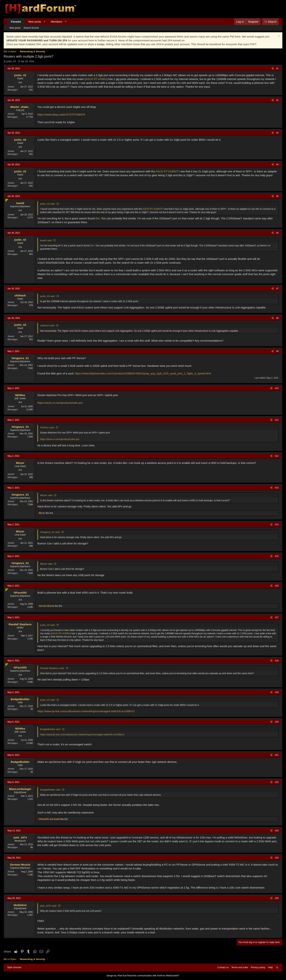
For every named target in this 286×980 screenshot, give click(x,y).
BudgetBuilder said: (50, 729)
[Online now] (6, 200)
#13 (277, 488)
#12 (277, 456)
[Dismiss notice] (278, 37)
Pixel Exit (122, 976)
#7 (277, 289)
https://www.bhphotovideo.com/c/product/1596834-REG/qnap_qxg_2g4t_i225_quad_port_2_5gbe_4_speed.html (143, 373)
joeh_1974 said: (49, 906)
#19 (277, 692)
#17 (277, 617)
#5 (277, 196)
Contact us (223, 967)
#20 (277, 722)
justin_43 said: (48, 204)
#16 (277, 586)
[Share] (273, 69)
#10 (277, 388)
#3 (277, 133)
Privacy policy (258, 967)
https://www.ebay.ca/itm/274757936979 (61, 115)
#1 (277, 69)
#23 (277, 831)
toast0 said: (46, 240)
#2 (277, 100)
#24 (277, 858)
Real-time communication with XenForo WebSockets (153, 976)
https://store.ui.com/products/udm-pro (60, 403)
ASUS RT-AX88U (96, 79)
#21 (277, 755)
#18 (277, 661)
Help (270, 967)
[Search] (270, 22)
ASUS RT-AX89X (166, 171)
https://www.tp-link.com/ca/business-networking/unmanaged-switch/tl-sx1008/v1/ (86, 711)
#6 (277, 233)
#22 (277, 782)
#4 (277, 165)
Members (57, 22)
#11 (277, 420)
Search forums (31, 28)
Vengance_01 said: (50, 532)
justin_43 (11, 61)
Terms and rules (240, 967)
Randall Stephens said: (52, 668)
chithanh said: (47, 325)
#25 (277, 898)
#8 (277, 318)
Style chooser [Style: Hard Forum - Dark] (14, 967)
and (49, 819)
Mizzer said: (46, 495)
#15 (277, 556)
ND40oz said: (47, 428)
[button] (44, 22)
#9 (277, 351)
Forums (16, 22)
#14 (277, 525)
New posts (35, 22)
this (97, 218)
